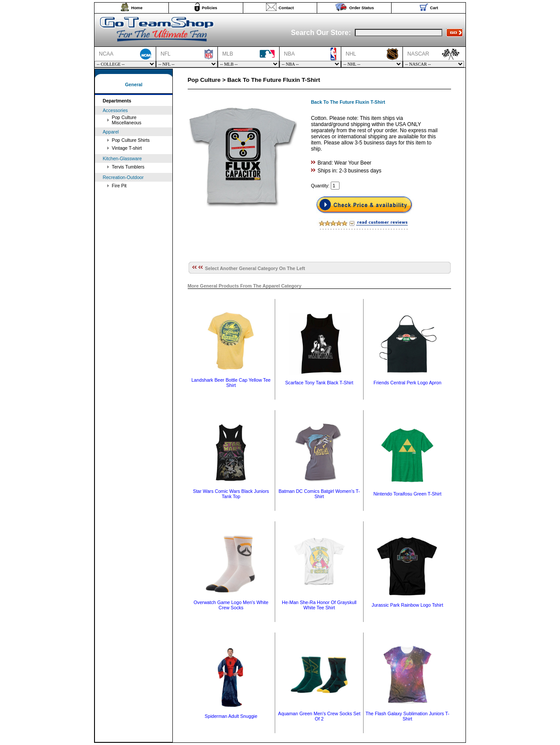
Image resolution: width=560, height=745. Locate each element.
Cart (434, 8)
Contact (286, 8)
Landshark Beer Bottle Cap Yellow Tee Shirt (231, 383)
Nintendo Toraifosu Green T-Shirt (408, 494)
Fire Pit (119, 186)
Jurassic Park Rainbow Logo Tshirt (408, 605)
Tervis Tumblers (128, 167)
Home (137, 8)
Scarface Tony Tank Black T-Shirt (319, 383)
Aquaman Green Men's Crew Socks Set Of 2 (319, 716)
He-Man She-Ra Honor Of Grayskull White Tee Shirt (319, 605)
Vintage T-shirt (127, 148)
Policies (209, 8)
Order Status (362, 8)
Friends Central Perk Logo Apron (408, 383)
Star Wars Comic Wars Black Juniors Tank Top (231, 494)
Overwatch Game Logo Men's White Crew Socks (231, 605)
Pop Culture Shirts (131, 140)
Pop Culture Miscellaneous (127, 120)
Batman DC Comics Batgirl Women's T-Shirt (319, 494)
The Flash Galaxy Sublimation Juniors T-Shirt (407, 716)
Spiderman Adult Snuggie (231, 716)
